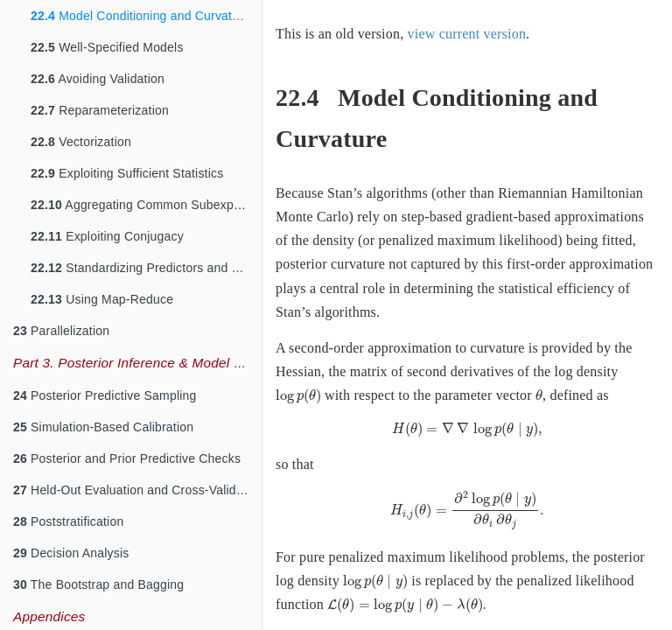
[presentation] (298, 396)
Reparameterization (100, 110)
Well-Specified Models (107, 47)
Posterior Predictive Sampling (105, 395)
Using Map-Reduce (102, 299)
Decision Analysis (71, 553)
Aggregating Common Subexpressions (146, 205)
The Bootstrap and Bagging (98, 584)
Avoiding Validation (98, 79)
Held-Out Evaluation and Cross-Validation (137, 490)
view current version (467, 34)
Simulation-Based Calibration (103, 427)
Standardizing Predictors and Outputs (146, 268)
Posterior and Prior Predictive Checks (127, 458)
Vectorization (81, 142)
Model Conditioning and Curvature (140, 16)
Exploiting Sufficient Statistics (127, 173)
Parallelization (61, 331)
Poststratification (68, 521)
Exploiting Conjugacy (107, 236)
